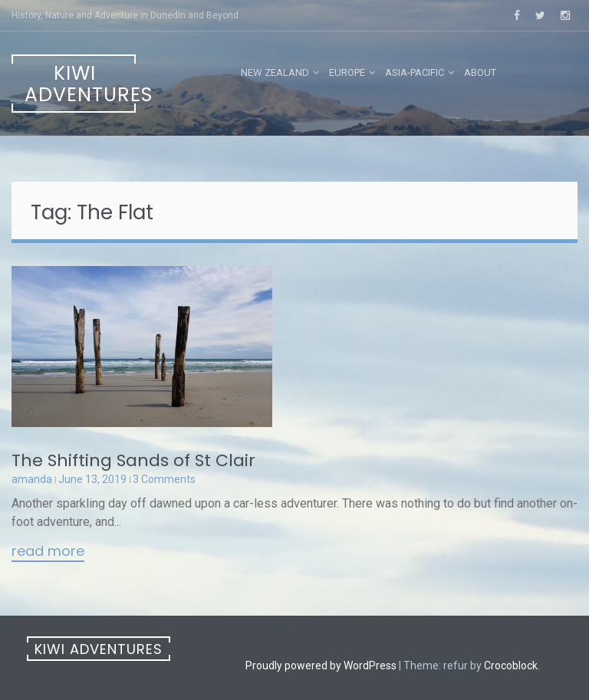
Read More (48, 552)
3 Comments (164, 479)
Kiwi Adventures (80, 84)
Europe (347, 72)
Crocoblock (511, 665)
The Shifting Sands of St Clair (133, 460)
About (480, 72)
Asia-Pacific (415, 72)
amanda (32, 479)
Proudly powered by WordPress (321, 665)
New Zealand (275, 72)
